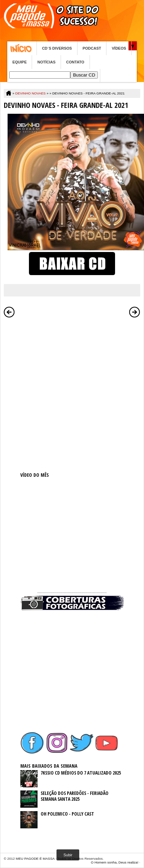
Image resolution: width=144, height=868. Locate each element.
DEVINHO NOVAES (30, 93)
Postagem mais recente (9, 312)
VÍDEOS (119, 48)
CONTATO (75, 62)
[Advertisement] (72, 393)
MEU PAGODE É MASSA (35, 859)
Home (22, 48)
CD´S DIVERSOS (57, 48)
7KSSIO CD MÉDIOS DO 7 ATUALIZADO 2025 (81, 773)
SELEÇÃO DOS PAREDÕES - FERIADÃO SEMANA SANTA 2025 (75, 796)
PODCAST (92, 48)
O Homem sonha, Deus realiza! (115, 862)
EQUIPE (20, 62)
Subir (68, 855)
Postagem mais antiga (135, 312)
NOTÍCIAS (46, 62)
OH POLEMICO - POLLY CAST (67, 814)
